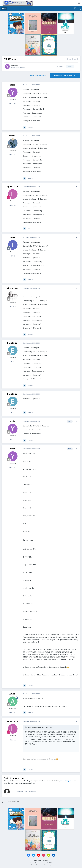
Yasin (16, 65)
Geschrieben (31, 85)
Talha (12, 237)
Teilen (60, 66)
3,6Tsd (13, 103)
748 (13, 256)
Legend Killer (12, 187)
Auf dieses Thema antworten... (25, 792)
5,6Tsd (13, 154)
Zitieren (31, 127)
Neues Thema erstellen (38, 75)
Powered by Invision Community (41, 865)
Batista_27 (12, 343)
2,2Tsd (13, 205)
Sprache (37, 860)
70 (13, 362)
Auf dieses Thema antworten (65, 75)
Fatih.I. (12, 136)
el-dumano (12, 288)
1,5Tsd (13, 307)
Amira (12, 694)
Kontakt (46, 860)
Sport (23, 68)
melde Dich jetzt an (67, 781)
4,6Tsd (13, 712)
